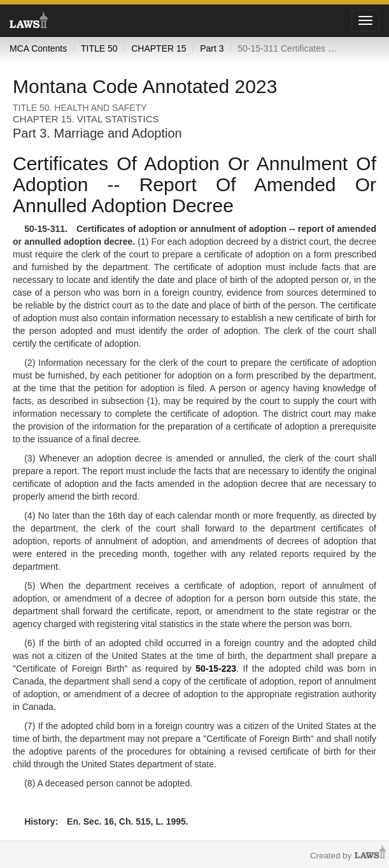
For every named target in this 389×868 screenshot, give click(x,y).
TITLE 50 (99, 48)
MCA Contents (38, 48)
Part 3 (212, 48)
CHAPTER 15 (159, 48)
